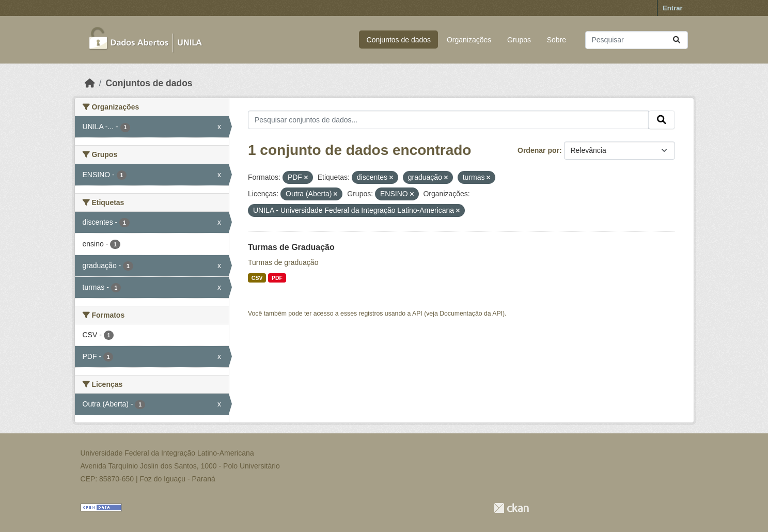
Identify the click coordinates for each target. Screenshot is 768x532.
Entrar (672, 8)
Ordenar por (538, 150)
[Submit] (677, 40)
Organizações (469, 40)
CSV (257, 278)
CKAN (511, 508)
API (417, 314)
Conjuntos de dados (399, 40)
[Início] (90, 83)
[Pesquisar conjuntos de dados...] (637, 40)
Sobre (557, 40)
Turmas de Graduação (291, 247)
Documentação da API (471, 314)
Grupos (519, 40)
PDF (277, 278)
